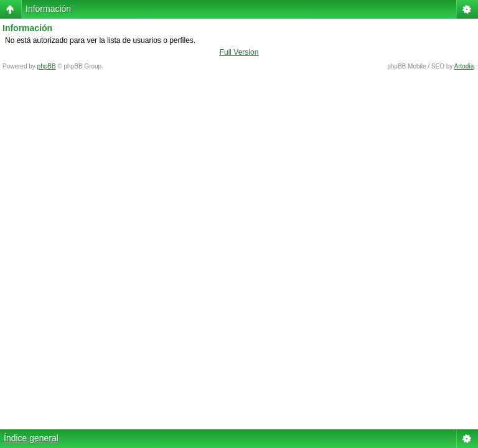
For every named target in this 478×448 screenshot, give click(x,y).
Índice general (31, 438)
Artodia (464, 66)
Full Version (239, 52)
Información (48, 9)
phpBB (47, 66)
